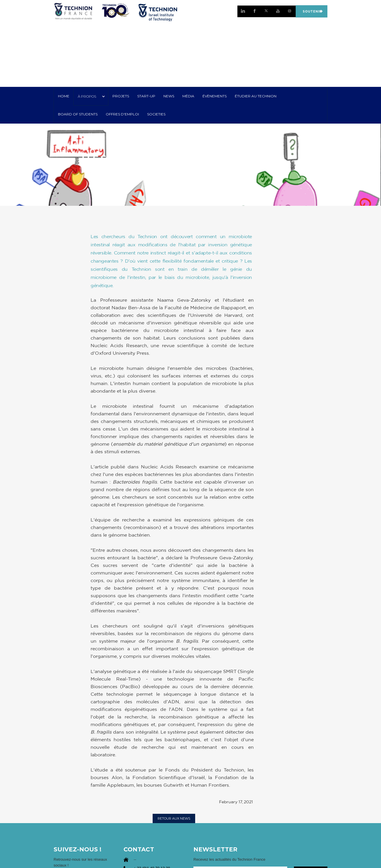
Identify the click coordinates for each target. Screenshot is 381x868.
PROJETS (121, 96)
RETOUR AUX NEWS (174, 818)
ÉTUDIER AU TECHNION (256, 96)
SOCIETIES (156, 114)
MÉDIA (188, 96)
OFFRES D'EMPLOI (122, 114)
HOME (64, 96)
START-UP (146, 96)
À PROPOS (87, 96)
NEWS (169, 96)
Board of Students (78, 114)
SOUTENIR (311, 11)
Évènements (215, 96)
